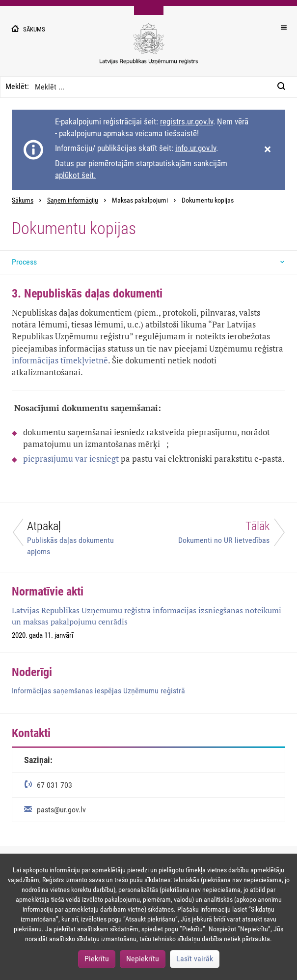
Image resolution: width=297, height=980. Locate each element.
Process (24, 262)
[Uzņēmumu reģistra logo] (149, 49)
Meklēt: (17, 86)
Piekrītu (97, 959)
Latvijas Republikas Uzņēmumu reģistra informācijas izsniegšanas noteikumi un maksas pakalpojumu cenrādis (147, 616)
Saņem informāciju (73, 200)
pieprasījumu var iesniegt (71, 459)
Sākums (23, 200)
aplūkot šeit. (75, 175)
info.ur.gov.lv (196, 148)
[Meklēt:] (284, 87)
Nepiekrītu (143, 959)
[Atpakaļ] (74, 537)
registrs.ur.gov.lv (187, 121)
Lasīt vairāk (195, 959)
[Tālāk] (223, 535)
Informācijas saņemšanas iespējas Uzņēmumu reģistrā (98, 691)
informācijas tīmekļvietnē (60, 360)
